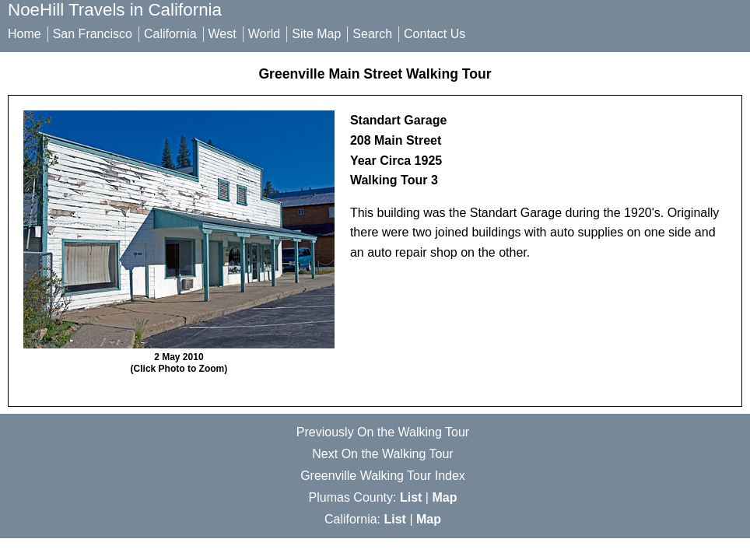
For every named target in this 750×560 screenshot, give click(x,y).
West (223, 34)
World (265, 34)
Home (25, 34)
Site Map (316, 34)
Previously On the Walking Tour (383, 432)
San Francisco (93, 34)
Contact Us (435, 34)
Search (372, 34)
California (170, 34)
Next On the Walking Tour (382, 454)
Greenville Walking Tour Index (383, 476)
